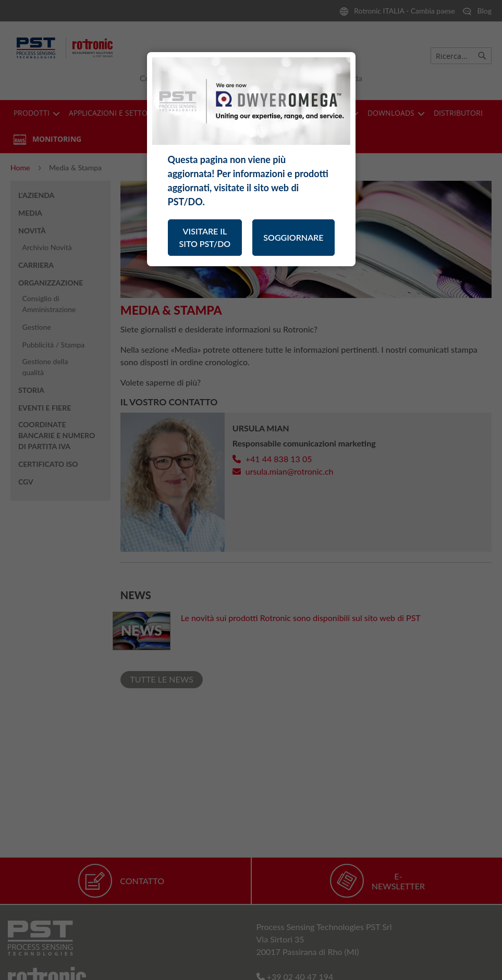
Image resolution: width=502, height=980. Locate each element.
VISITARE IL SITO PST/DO (205, 237)
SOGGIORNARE (293, 237)
